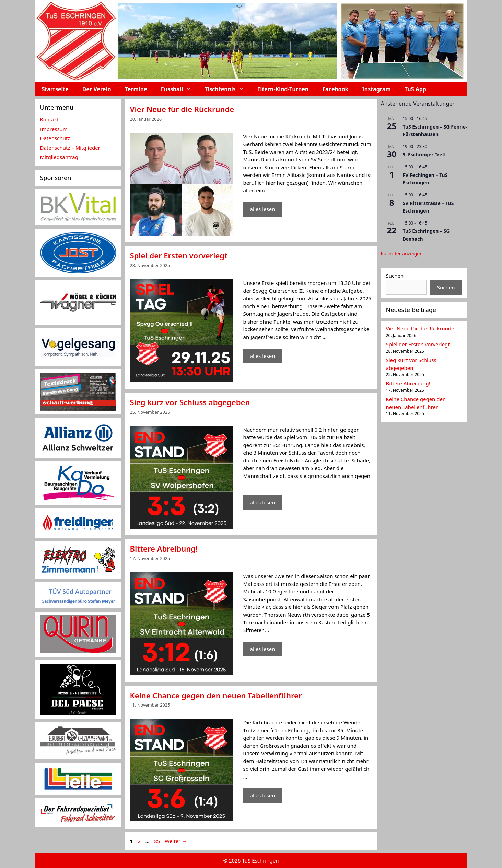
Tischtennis (227, 89)
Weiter (176, 841)
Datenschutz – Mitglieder (70, 148)
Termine (136, 89)
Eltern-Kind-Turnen (283, 89)
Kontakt (50, 119)
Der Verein (97, 89)
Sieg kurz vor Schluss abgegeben (190, 402)
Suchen (395, 276)
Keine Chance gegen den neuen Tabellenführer (216, 695)
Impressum (54, 129)
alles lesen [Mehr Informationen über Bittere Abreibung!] (263, 649)
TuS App (415, 89)
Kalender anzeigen (402, 254)
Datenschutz (55, 138)
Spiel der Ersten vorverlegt (179, 255)
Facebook (335, 89)
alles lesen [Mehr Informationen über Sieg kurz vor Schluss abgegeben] (263, 502)
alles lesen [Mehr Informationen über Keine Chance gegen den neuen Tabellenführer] (263, 795)
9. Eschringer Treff (424, 154)
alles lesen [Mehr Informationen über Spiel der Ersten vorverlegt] (263, 356)
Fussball (179, 89)
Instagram (377, 89)
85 (158, 841)
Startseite (55, 89)
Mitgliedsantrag (59, 157)
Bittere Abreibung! (164, 548)
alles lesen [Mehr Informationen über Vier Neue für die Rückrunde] (263, 209)
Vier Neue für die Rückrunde (182, 109)
